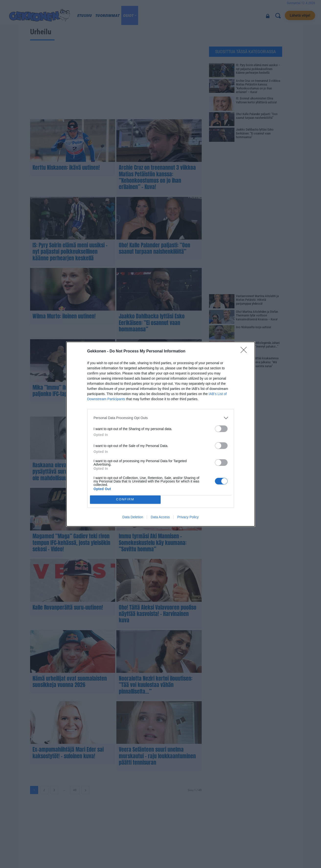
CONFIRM (125, 500)
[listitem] (161, 418)
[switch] (221, 429)
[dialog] (161, 434)
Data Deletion (133, 517)
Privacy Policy (188, 517)
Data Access (160, 517)
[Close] (245, 351)
